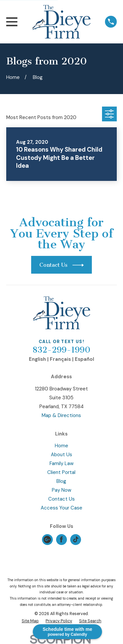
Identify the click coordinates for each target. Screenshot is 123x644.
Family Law (61, 463)
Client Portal (61, 472)
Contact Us (61, 499)
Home (61, 446)
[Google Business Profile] (47, 539)
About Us (61, 455)
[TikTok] (76, 539)
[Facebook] (61, 539)
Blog (61, 481)
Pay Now (61, 490)
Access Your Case (61, 508)
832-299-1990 (61, 350)
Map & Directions (61, 415)
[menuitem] (30, 621)
